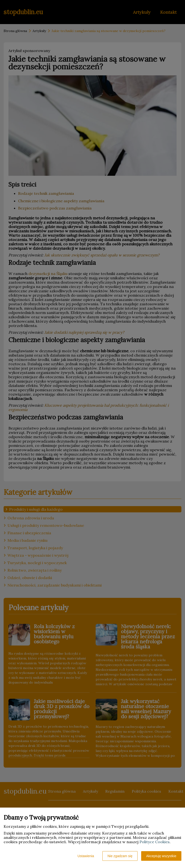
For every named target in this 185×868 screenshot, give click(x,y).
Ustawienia (86, 856)
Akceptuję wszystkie (161, 856)
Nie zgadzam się (120, 856)
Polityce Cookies (155, 842)
